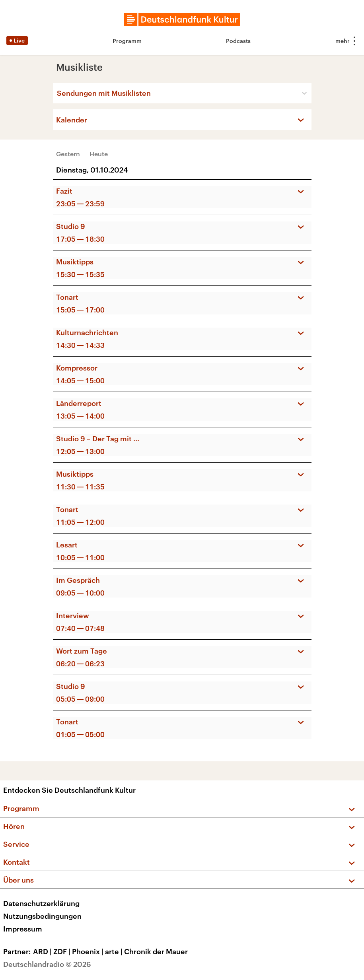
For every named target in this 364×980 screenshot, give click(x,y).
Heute (99, 154)
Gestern (68, 154)
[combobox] (58, 93)
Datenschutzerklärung (41, 903)
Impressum (23, 929)
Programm (127, 41)
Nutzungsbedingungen (42, 916)
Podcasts (238, 41)
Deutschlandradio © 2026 (47, 964)
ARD (43, 951)
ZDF (63, 951)
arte (115, 951)
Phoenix (89, 951)
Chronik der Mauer (156, 951)
